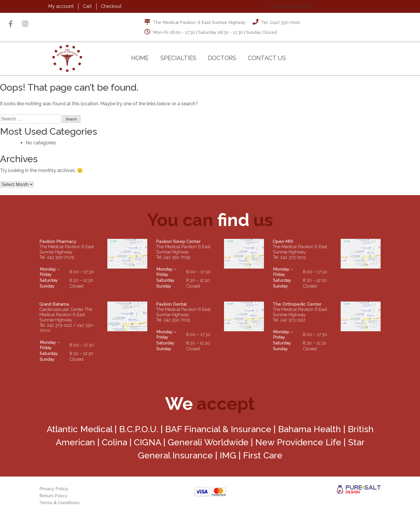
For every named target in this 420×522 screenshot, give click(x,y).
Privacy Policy (54, 489)
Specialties (178, 58)
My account (61, 6)
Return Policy (53, 496)
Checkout (111, 6)
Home (140, 58)
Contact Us (267, 58)
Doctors (222, 58)
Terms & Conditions (60, 503)
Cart (87, 6)
